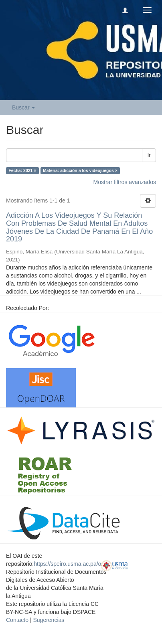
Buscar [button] (23, 107)
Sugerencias (49, 620)
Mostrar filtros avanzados (125, 182)
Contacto (17, 620)
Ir (149, 155)
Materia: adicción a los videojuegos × (80, 170)
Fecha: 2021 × (22, 170)
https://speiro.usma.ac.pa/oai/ (70, 564)
